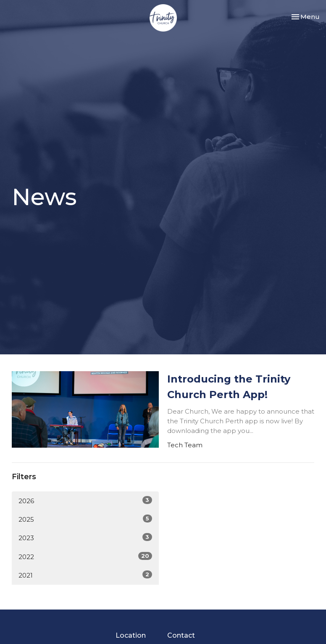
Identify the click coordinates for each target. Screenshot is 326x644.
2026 (85, 500)
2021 (85, 575)
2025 (85, 519)
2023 (85, 537)
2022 (85, 556)
